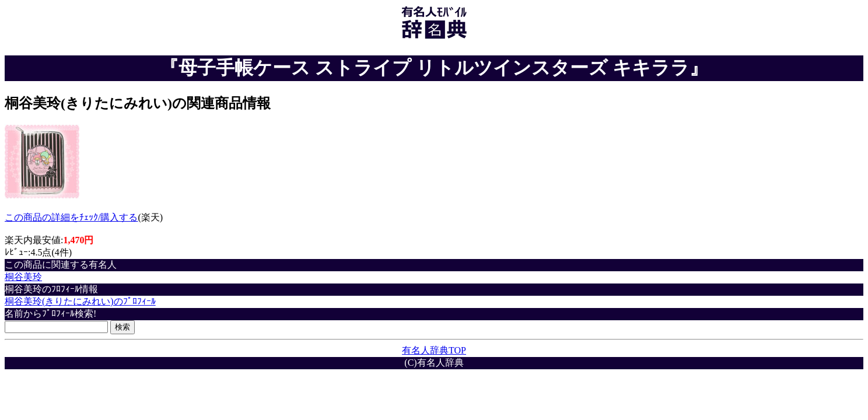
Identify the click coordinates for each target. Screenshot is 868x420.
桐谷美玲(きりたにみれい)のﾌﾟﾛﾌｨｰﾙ (80, 301)
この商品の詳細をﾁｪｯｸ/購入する (71, 217)
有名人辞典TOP (434, 350)
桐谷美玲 (23, 277)
